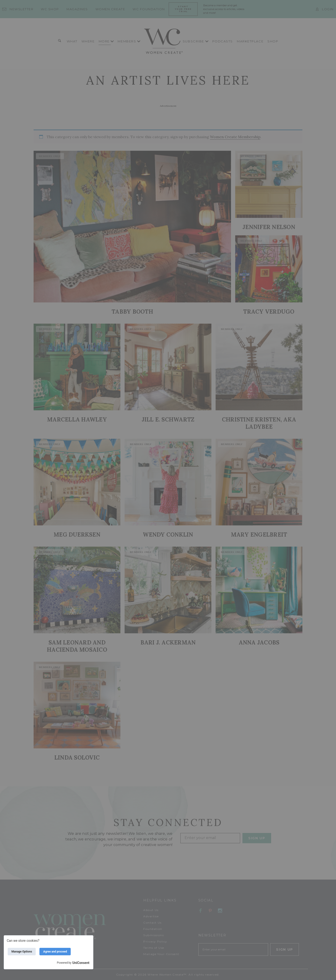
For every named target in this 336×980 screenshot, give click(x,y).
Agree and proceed (55, 952)
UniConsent (81, 963)
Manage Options (22, 952)
